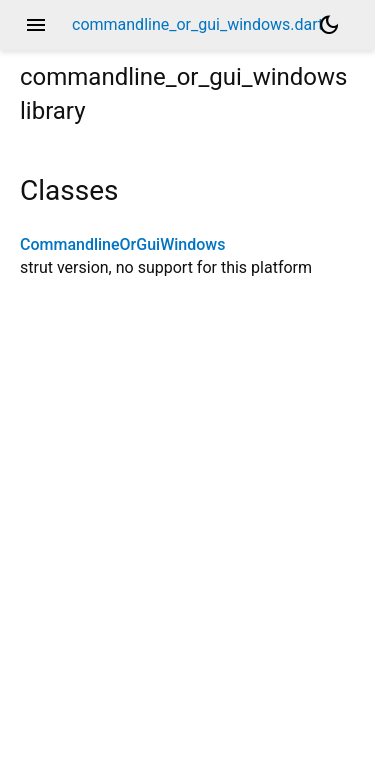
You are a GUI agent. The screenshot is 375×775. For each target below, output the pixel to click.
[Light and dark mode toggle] (329, 25)
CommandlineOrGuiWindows (122, 244)
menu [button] (36, 25)
